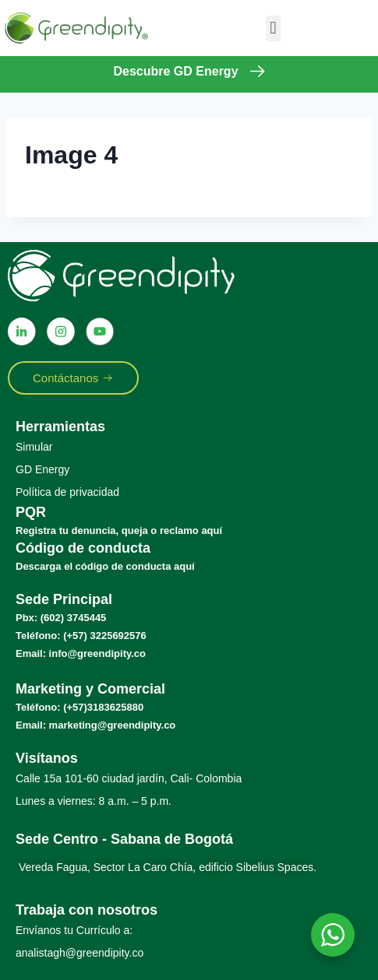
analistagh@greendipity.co (79, 953)
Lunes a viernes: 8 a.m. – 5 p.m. (94, 801)
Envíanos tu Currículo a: (74, 930)
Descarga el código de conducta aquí (105, 566)
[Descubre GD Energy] (258, 71)
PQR (31, 512)
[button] (273, 28)
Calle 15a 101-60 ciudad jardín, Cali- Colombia (129, 778)
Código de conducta (83, 548)
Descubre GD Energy (175, 71)
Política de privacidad (67, 492)
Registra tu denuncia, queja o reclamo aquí (119, 530)
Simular (34, 447)
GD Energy (42, 469)
